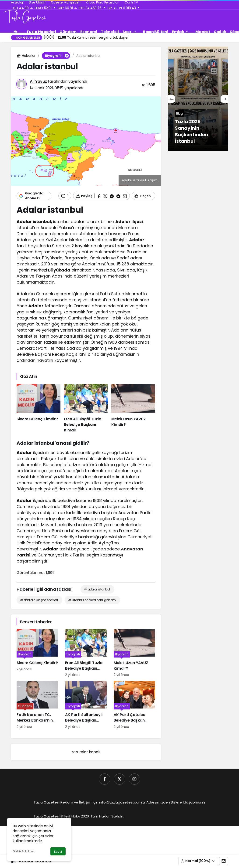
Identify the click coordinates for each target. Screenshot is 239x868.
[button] (198, 861)
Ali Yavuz (38, 81)
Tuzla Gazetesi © (48, 816)
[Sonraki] (224, 99)
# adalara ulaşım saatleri (39, 600)
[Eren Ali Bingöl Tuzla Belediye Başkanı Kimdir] (86, 408)
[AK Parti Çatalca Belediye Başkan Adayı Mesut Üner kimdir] (134, 705)
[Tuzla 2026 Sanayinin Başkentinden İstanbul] (198, 99)
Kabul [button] (58, 852)
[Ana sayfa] (15, 32)
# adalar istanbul (97, 589)
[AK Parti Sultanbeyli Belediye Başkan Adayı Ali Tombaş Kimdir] (86, 705)
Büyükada (59, 270)
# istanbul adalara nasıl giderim (92, 600)
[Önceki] (172, 99)
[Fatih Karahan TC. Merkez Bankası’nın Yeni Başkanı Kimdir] (37, 705)
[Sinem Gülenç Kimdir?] (39, 408)
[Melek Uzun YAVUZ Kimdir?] (133, 408)
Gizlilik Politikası (23, 851)
